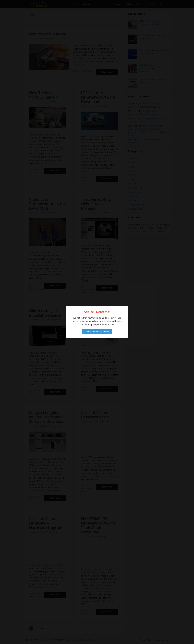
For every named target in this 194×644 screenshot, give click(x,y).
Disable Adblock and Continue (97, 331)
